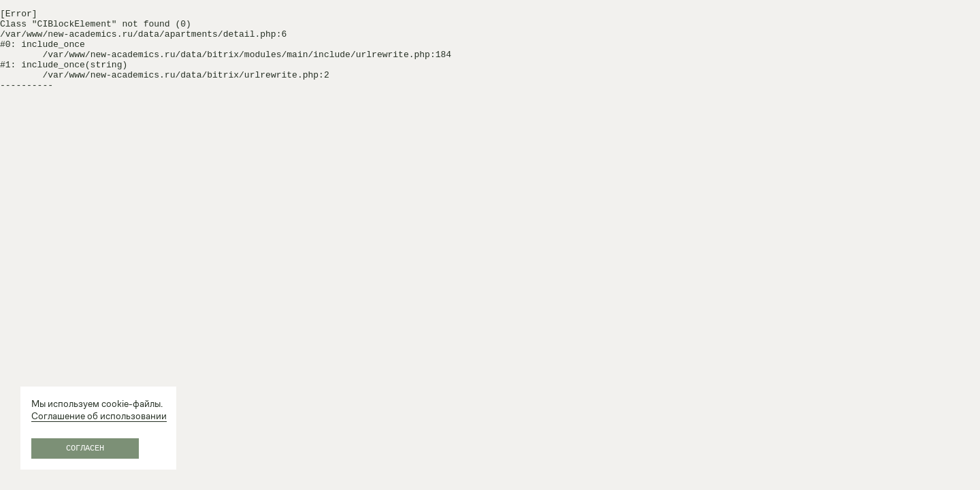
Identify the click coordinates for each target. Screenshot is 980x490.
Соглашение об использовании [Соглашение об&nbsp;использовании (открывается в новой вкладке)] (99, 416)
